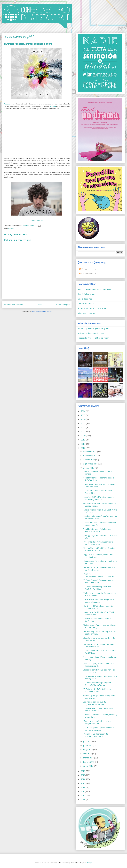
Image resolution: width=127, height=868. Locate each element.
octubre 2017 (89, 460)
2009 (83, 800)
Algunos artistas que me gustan (92, 308)
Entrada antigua (63, 305)
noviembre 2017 (90, 456)
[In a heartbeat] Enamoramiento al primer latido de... (98, 710)
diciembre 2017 (90, 452)
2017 (83, 448)
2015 (83, 775)
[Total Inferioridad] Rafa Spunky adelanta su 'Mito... (97, 530)
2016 (83, 771)
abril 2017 (88, 754)
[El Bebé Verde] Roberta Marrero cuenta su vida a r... (97, 690)
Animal (53, 106)
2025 (83, 415)
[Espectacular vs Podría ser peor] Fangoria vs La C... (98, 722)
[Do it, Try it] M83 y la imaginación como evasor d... (98, 607)
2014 (83, 779)
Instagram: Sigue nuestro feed (91, 333)
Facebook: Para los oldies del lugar (93, 338)
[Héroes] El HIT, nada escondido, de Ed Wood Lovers (99, 569)
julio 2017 (88, 742)
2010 (83, 796)
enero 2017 (88, 766)
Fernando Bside (28, 226)
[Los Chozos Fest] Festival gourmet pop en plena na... (99, 601)
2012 (83, 788)
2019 (83, 440)
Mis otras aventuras (86, 313)
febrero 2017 (89, 762)
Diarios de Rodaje (86, 304)
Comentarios (86, 274)
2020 (83, 436)
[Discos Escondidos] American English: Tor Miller (97, 588)
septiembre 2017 (91, 464)
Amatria (7, 104)
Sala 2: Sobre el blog (87, 294)
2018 (83, 444)
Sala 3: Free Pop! (85, 299)
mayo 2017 (88, 750)
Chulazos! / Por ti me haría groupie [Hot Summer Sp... (98, 646)
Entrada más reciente (13, 305)
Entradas (84, 269)
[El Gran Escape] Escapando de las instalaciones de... (99, 581)
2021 (83, 432)
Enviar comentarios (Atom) (42, 311)
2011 (83, 792)
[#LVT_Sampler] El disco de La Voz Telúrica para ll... (99, 665)
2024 (83, 419)
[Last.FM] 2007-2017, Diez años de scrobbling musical (98, 498)
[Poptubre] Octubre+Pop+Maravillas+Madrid (98, 575)
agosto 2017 (89, 468)
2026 (83, 411)
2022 (83, 428)
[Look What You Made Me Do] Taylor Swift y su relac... (99, 486)
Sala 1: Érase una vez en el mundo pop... (95, 289)
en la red (37, 221)
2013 (83, 783)
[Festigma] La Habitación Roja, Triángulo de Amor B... (96, 735)
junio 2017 (88, 746)
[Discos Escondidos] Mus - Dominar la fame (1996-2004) (99, 549)
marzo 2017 (89, 758)
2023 (83, 424)
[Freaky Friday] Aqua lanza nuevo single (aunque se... (98, 543)
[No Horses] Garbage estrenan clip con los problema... (98, 729)
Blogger (89, 863)
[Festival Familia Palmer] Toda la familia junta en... (97, 620)
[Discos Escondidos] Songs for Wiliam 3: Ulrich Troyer (97, 684)
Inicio (39, 305)
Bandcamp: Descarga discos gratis (93, 329)
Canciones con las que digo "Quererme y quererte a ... (95, 703)
